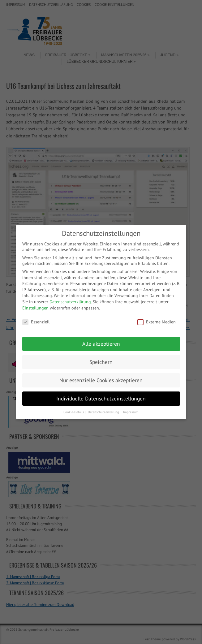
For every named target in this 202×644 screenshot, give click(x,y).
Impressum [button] (131, 412)
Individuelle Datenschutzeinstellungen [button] (101, 398)
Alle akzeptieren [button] (101, 344)
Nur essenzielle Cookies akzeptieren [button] (101, 380)
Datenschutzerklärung (70, 302)
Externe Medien (157, 322)
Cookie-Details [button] (74, 412)
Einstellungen (35, 308)
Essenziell (36, 322)
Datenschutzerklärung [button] (104, 412)
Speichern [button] (101, 362)
